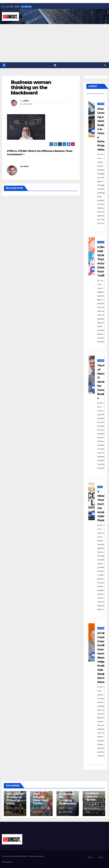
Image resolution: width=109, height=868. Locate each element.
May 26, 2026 (93, 804)
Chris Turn (66, 812)
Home (90, 857)
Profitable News (103, 533)
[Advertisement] (55, 43)
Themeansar (7, 862)
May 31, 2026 (67, 808)
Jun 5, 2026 (14, 808)
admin (26, 101)
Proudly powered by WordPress (15, 856)
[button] (105, 65)
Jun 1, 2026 (40, 808)
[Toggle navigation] (55, 65)
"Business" (102, 104)
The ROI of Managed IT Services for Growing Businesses (67, 795)
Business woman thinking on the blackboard (31, 88)
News (100, 487)
